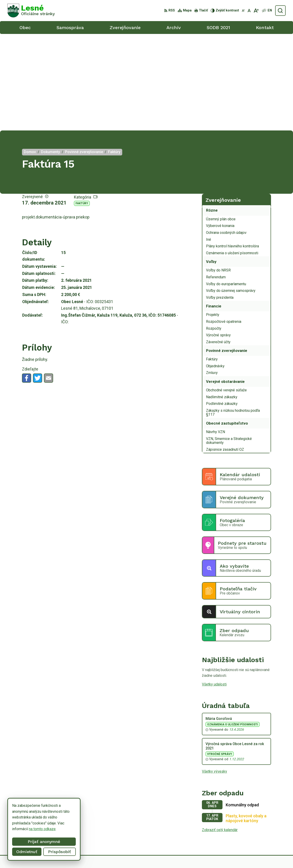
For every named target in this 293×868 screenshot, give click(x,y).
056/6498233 (260, 825)
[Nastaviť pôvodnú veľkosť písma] (249, 11)
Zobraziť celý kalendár (220, 733)
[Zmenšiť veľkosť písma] (243, 11)
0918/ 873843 (261, 830)
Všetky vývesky (214, 675)
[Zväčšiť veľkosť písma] (256, 11)
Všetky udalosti (214, 588)
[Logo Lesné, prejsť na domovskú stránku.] (31, 11)
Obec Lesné (218, 856)
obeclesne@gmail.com (267, 835)
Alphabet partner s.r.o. (160, 856)
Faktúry (82, 107)
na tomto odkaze (23, 829)
